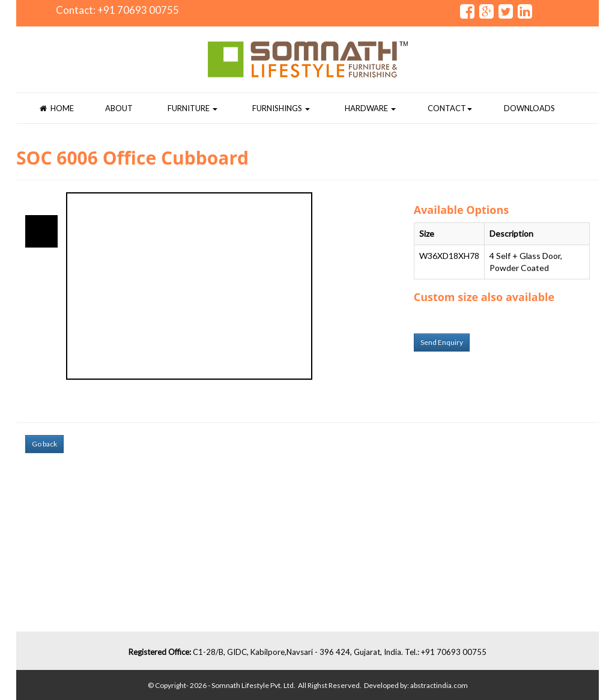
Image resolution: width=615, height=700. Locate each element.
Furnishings (281, 108)
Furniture (192, 108)
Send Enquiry (442, 342)
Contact (450, 108)
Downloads (529, 108)
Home (57, 108)
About (119, 108)
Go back (44, 444)
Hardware (370, 108)
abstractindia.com (439, 685)
